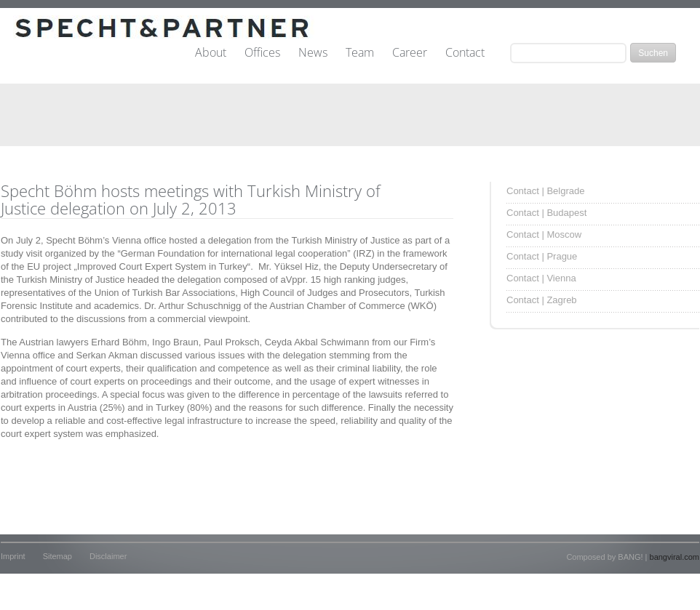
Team (360, 53)
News (313, 53)
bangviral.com (675, 557)
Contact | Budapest (546, 213)
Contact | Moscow (544, 234)
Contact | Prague (542, 256)
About (211, 53)
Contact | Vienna (541, 278)
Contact (465, 53)
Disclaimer (108, 556)
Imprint (13, 556)
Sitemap (57, 556)
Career (410, 53)
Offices (262, 53)
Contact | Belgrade (545, 191)
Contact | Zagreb (542, 300)
